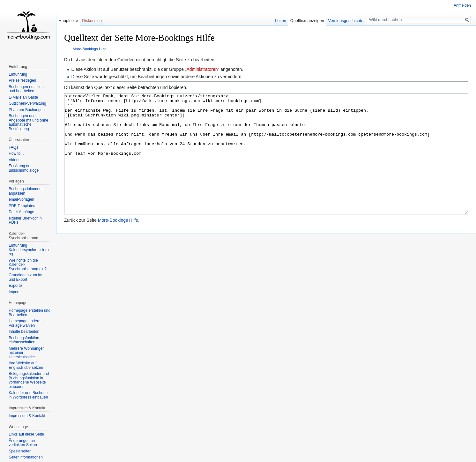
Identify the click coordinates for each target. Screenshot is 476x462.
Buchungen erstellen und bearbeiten (26, 89)
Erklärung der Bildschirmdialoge (24, 168)
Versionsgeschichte (346, 21)
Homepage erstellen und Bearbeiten (30, 313)
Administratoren (202, 69)
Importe (15, 292)
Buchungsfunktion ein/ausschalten (24, 340)
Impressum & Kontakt (27, 416)
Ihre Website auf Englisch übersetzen (26, 365)
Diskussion (92, 21)
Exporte (15, 286)
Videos (14, 160)
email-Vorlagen (21, 199)
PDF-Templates (22, 206)
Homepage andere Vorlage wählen (24, 323)
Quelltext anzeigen (307, 21)
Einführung (18, 74)
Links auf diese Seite (26, 434)
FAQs (13, 147)
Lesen (281, 21)
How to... (16, 153)
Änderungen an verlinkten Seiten (23, 443)
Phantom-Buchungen (27, 110)
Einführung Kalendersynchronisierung (29, 250)
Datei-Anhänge (21, 212)
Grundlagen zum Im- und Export (26, 277)
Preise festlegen (22, 80)
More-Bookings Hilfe (90, 49)
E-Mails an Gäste (23, 97)
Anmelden (462, 5)
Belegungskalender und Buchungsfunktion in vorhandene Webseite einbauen (29, 380)
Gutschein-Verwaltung (27, 103)
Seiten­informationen (26, 457)
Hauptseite (68, 21)
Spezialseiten (20, 451)
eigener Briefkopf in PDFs (25, 220)
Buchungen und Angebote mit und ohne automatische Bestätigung (28, 122)
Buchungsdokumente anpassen (27, 191)
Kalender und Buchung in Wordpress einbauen (28, 395)
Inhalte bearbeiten (24, 332)
